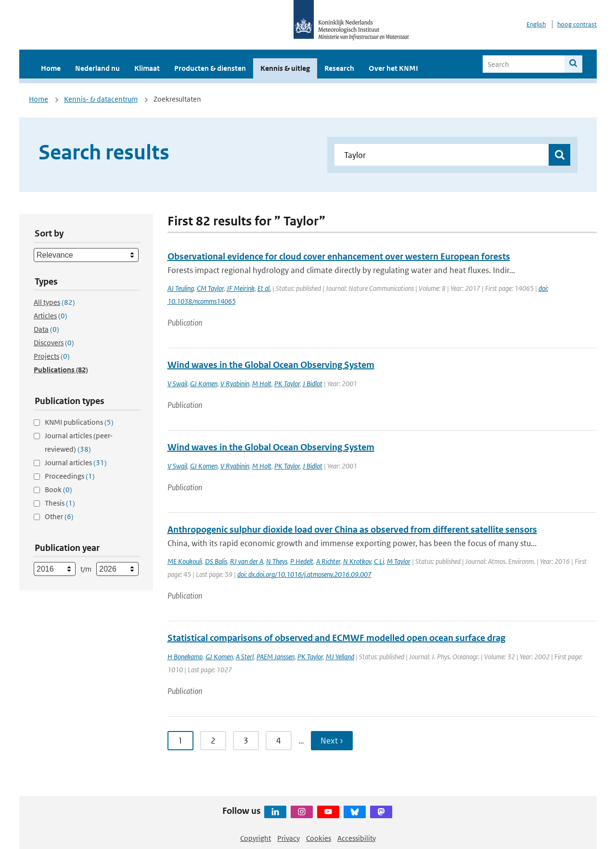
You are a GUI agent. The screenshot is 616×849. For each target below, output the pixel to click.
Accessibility (357, 838)
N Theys (277, 561)
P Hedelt (302, 561)
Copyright (256, 838)
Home (51, 68)
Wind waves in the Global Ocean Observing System (271, 365)
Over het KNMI (393, 68)
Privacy (289, 838)
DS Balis (216, 561)
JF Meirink (241, 288)
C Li (379, 561)
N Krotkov (357, 561)
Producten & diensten (210, 68)
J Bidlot (313, 384)
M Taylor (399, 561)
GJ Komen (204, 384)
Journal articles (76, 463)
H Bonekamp (185, 657)
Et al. (264, 288)
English (536, 24)
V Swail (177, 384)
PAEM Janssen (276, 657)
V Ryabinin (235, 384)
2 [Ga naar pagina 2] (213, 741)
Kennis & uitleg (285, 68)
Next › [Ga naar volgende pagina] (332, 741)
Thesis (60, 503)
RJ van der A (247, 561)
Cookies (319, 838)
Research (339, 68)
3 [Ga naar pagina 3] (246, 741)
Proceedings (70, 476)
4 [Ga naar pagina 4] (279, 741)
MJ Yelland (340, 657)
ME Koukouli (185, 561)
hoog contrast (577, 24)
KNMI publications (79, 422)
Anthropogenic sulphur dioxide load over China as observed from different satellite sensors (352, 529)
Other (59, 516)
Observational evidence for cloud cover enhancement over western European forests (339, 256)
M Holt (262, 384)
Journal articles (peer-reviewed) (79, 442)
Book (58, 490)
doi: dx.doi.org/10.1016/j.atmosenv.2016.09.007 (304, 574)
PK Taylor (287, 384)
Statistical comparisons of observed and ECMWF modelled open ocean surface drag (336, 638)
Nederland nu (97, 68)
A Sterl (245, 657)
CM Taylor (210, 288)
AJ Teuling (181, 288)
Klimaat (147, 68)
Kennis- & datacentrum (101, 99)
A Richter (328, 561)
